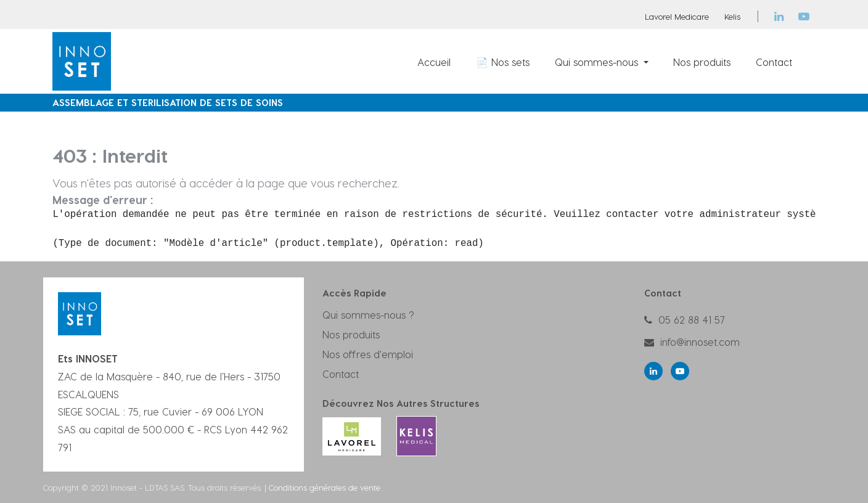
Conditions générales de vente (325, 487)
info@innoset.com (700, 342)
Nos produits (351, 334)
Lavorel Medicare (677, 16)
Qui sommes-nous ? (368, 315)
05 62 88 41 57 (692, 320)
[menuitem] (435, 62)
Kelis (732, 16)
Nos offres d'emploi (368, 354)
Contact (341, 374)
